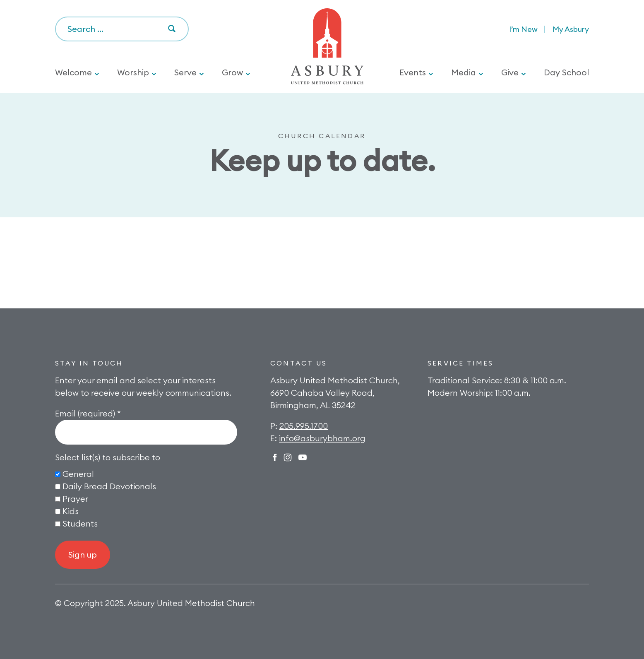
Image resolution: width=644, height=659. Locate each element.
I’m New (523, 29)
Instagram (288, 457)
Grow (232, 72)
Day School (566, 72)
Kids (71, 511)
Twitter (303, 457)
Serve (185, 72)
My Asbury (571, 29)
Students (80, 523)
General (78, 474)
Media (464, 72)
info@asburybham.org (322, 438)
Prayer (75, 499)
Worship (133, 72)
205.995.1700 (304, 426)
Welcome (73, 72)
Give (510, 72)
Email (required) (88, 413)
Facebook (275, 457)
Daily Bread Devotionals (109, 486)
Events (413, 72)
